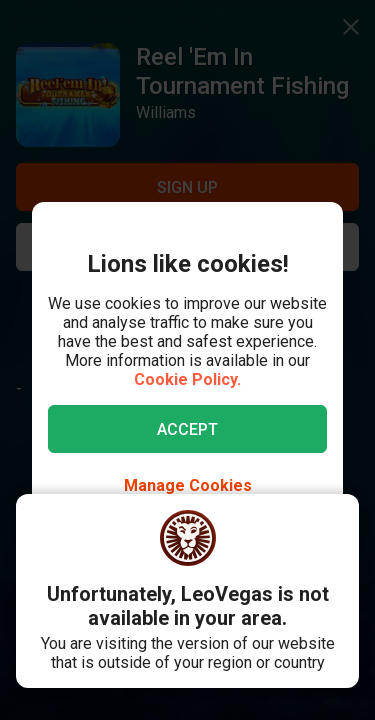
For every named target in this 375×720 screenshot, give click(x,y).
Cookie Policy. (187, 379)
